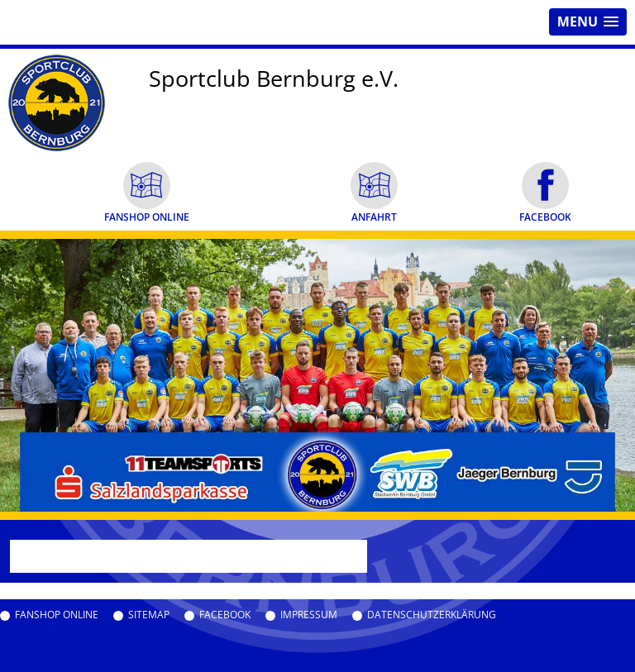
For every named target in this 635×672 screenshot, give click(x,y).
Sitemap (149, 615)
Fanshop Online (57, 615)
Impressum (309, 615)
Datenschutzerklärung (432, 615)
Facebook (225, 615)
